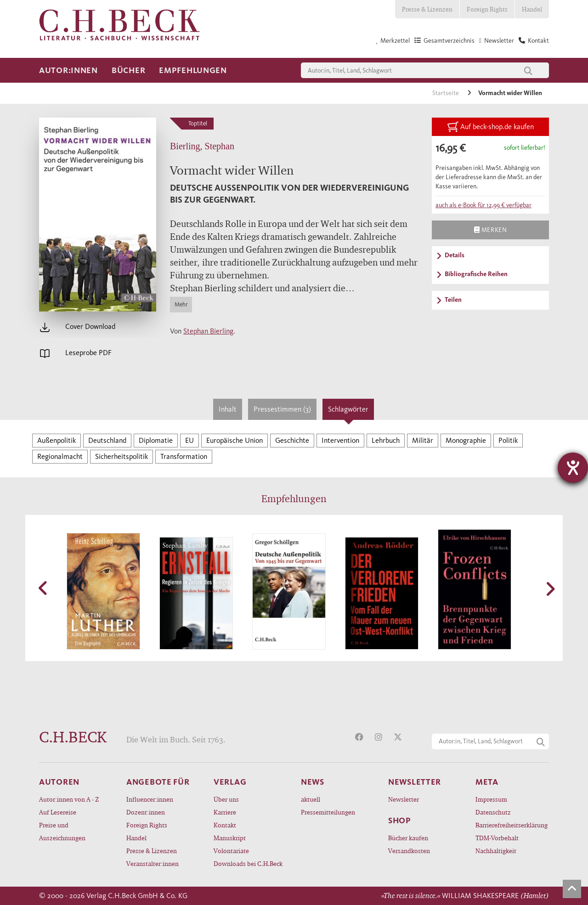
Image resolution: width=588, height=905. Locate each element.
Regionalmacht (60, 456)
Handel (532, 9)
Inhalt (228, 409)
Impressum (491, 799)
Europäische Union (235, 440)
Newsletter (404, 799)
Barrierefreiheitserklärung (512, 825)
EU (189, 440)
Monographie (466, 440)
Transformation (184, 456)
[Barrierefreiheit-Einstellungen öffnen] (573, 468)
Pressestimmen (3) (282, 409)
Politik (508, 440)
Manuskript (230, 838)
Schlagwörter (348, 409)
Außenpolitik (57, 440)
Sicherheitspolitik (122, 456)
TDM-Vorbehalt (497, 838)
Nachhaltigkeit (496, 851)
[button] (44, 588)
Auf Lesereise (58, 812)
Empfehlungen (193, 70)
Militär (423, 440)
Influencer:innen (150, 799)
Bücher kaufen (408, 838)
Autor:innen (68, 70)
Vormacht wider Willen (510, 93)
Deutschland (107, 440)
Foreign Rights (487, 9)
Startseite (446, 93)
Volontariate (231, 851)
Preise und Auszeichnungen (62, 831)
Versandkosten (409, 851)
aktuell (311, 799)
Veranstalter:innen (153, 863)
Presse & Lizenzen (427, 9)
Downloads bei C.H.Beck (248, 863)
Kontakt (225, 825)
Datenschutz (493, 812)
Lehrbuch (386, 440)
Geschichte (292, 440)
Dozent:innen (146, 812)
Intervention (340, 440)
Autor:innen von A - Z (69, 799)
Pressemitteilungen (328, 812)
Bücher (128, 70)
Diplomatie (156, 440)
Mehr (181, 304)
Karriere (225, 812)
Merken (490, 230)
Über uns (226, 799)
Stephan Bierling (208, 331)
